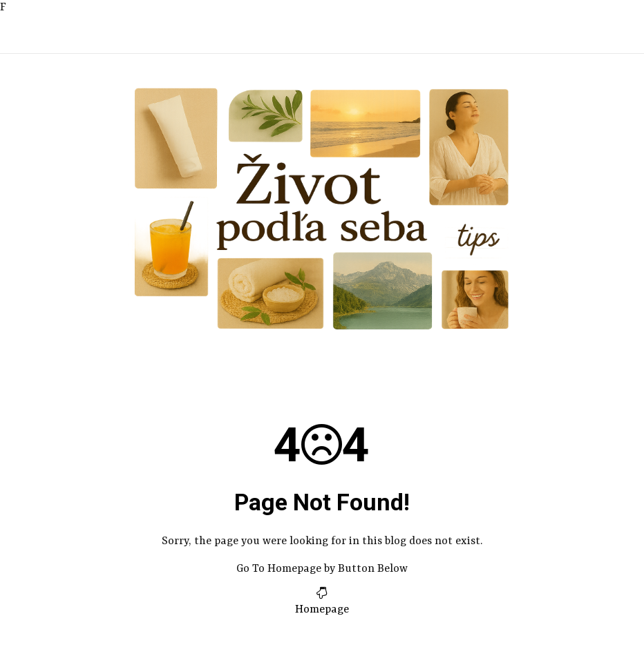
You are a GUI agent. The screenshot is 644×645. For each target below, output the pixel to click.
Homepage (322, 610)
